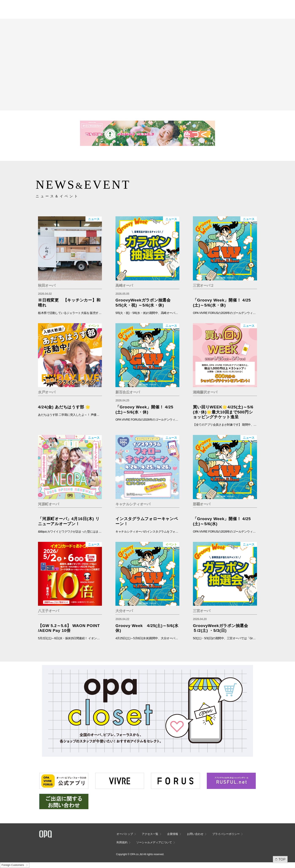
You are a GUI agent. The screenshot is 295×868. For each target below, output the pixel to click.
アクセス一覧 (150, 834)
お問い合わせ (195, 834)
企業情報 (173, 834)
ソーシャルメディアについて (154, 842)
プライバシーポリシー (226, 834)
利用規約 (122, 842)
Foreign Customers (13, 865)
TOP (282, 859)
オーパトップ (125, 834)
